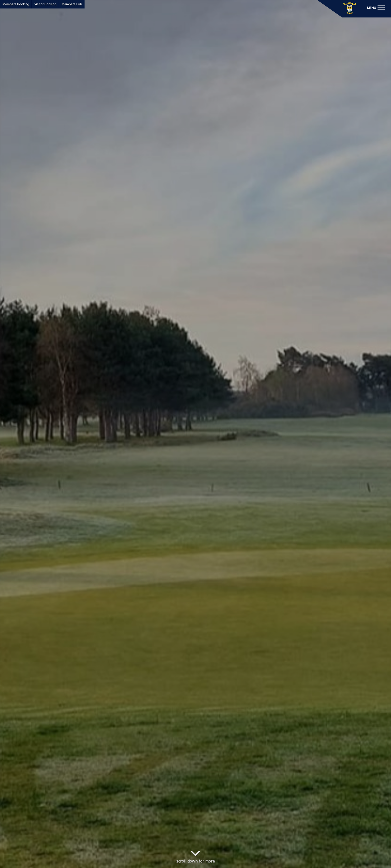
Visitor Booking (45, 4)
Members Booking (16, 4)
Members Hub (72, 4)
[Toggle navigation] (376, 7)
